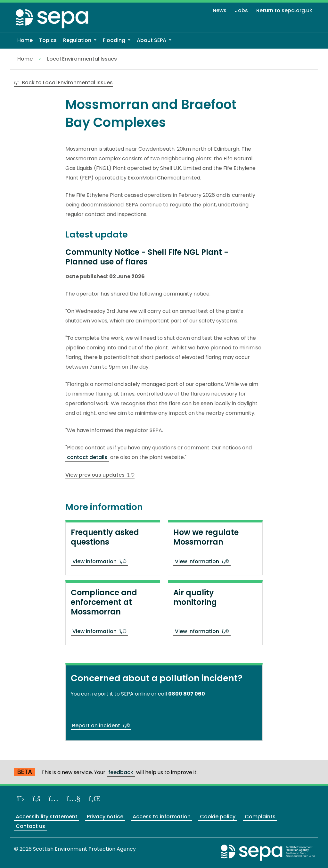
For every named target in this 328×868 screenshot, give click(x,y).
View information (99, 561)
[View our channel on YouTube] (74, 798)
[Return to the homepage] (53, 18)
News (220, 10)
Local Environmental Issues (82, 59)
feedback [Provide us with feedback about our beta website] (121, 772)
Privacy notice (105, 817)
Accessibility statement (47, 817)
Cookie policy (218, 817)
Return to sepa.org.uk (284, 10)
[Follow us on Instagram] (54, 798)
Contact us (30, 826)
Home (25, 59)
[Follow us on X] (21, 798)
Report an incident (101, 726)
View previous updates (100, 475)
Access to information (162, 817)
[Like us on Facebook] (37, 798)
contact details (87, 457)
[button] (80, 40)
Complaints (260, 817)
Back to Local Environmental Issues (63, 83)
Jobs (241, 10)
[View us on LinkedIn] (94, 798)
